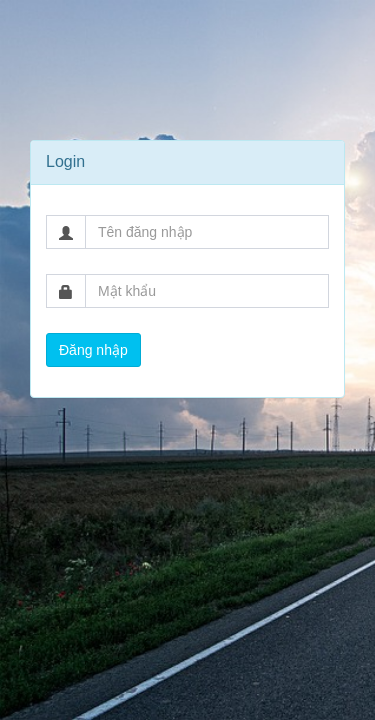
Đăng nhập (93, 350)
